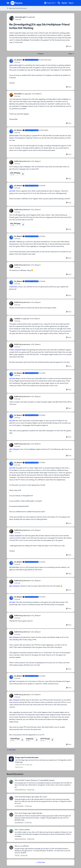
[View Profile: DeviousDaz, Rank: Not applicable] (11, 95)
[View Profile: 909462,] (11, 848)
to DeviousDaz (44, 130)
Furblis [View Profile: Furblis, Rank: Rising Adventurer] (16, 161)
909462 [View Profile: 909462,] (17, 855)
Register (64, 3)
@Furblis (12, 191)
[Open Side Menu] (8, 3)
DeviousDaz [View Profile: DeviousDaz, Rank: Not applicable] (18, 94)
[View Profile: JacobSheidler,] (11, 798)
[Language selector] (50, 3)
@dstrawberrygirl (15, 65)
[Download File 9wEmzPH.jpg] (22, 740)
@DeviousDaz (14, 136)
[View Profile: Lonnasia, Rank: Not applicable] (11, 320)
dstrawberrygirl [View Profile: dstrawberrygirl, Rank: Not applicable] (20, 17)
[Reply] (69, 46)
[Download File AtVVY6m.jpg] (52, 740)
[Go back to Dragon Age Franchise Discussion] (44, 758)
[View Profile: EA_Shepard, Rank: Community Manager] (11, 61)
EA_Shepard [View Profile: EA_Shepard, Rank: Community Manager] (18, 60)
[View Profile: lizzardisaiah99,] (11, 815)
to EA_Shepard (36, 94)
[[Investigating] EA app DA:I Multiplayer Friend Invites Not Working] (25, 19)
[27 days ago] (28, 806)
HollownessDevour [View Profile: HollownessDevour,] (20, 790)
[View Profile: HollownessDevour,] (11, 782)
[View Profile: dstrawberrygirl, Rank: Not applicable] (12, 18)
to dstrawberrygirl (45, 60)
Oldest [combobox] (71, 54)
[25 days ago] (30, 790)
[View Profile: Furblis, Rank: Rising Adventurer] (11, 162)
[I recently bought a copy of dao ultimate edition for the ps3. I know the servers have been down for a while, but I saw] (43, 801)
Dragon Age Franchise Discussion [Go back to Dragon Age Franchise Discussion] (17, 8)
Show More (11, 750)
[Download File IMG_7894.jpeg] (23, 224)
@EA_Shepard (16, 350)
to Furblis (42, 186)
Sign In (71, 3)
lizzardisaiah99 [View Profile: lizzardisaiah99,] (19, 822)
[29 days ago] (30, 839)
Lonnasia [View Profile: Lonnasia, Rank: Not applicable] (17, 319)
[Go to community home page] (17, 3)
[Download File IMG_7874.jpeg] (23, 174)
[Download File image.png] (37, 740)
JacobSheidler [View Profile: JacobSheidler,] (19, 806)
